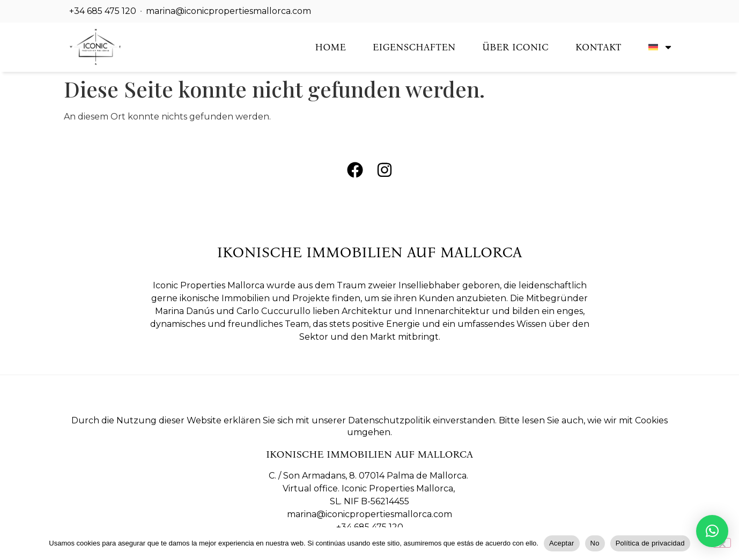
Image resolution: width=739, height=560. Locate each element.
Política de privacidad (650, 543)
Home (331, 47)
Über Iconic (515, 47)
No (595, 543)
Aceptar (562, 543)
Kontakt (598, 47)
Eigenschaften (414, 47)
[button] (712, 531)
